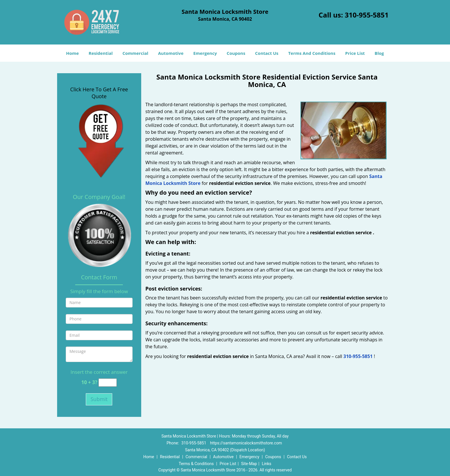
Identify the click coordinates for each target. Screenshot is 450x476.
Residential (101, 53)
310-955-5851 (367, 15)
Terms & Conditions (196, 464)
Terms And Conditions (312, 53)
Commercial (135, 53)
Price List (355, 53)
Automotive (171, 53)
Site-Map (249, 464)
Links (266, 464)
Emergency (205, 53)
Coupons (236, 53)
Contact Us (267, 53)
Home (72, 53)
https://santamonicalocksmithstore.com (246, 443)
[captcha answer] (108, 383)
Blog (379, 53)
